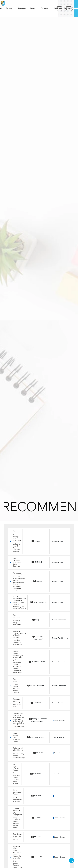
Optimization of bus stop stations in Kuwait (17, 837)
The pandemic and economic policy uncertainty (17, 620)
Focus (33, 8)
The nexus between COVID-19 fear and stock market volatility (16, 686)
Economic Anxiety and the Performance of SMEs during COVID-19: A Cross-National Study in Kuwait (17, 818)
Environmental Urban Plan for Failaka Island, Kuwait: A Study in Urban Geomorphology (19, 753)
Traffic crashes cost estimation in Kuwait (17, 738)
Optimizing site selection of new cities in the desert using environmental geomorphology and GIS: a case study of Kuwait (19, 720)
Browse (10, 8)
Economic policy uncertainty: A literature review (17, 703)
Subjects (45, 8)
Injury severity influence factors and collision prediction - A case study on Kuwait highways (16, 774)
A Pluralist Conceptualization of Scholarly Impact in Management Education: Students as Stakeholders (19, 638)
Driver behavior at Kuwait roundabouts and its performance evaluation (17, 796)
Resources (22, 8)
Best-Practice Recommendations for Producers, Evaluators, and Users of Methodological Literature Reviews (19, 603)
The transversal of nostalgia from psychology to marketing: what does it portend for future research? (17, 541)
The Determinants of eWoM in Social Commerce (18, 562)
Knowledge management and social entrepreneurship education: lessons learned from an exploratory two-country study (19, 582)
